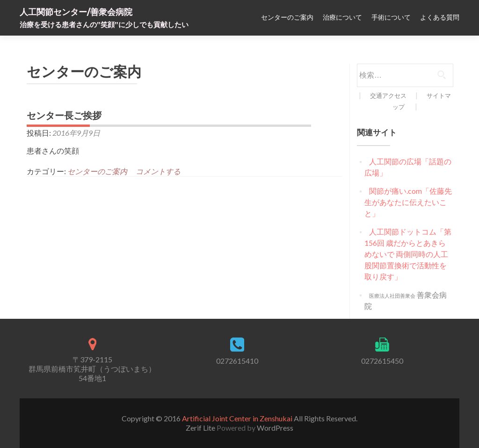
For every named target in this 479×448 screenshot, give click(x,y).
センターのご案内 (287, 17)
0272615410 (237, 361)
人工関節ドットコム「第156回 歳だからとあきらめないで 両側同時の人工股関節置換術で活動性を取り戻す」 (408, 254)
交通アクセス (388, 95)
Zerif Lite (201, 428)
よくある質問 (440, 17)
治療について (342, 17)
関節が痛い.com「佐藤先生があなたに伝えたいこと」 (408, 202)
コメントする (158, 171)
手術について (391, 17)
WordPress (275, 428)
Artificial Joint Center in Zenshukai (237, 418)
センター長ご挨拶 (64, 116)
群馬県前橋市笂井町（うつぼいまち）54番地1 (92, 373)
